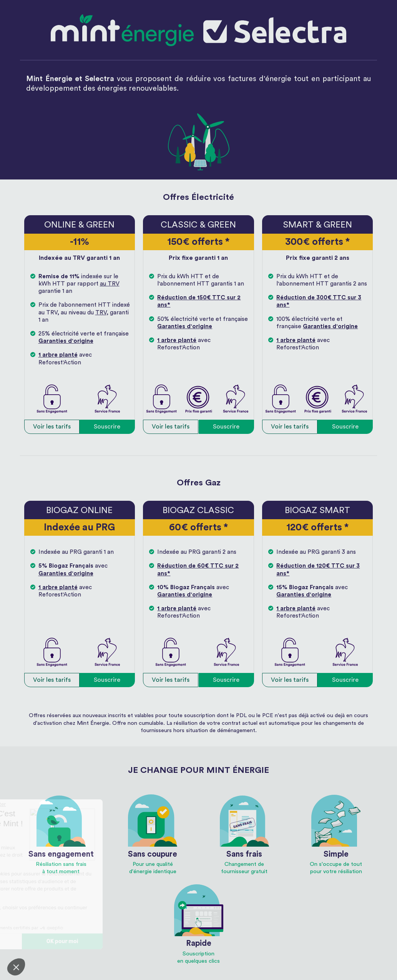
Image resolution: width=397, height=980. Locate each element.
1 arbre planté (58, 355)
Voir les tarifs (52, 427)
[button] (16, 967)
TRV (101, 313)
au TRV (110, 284)
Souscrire (107, 427)
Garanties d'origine (66, 341)
